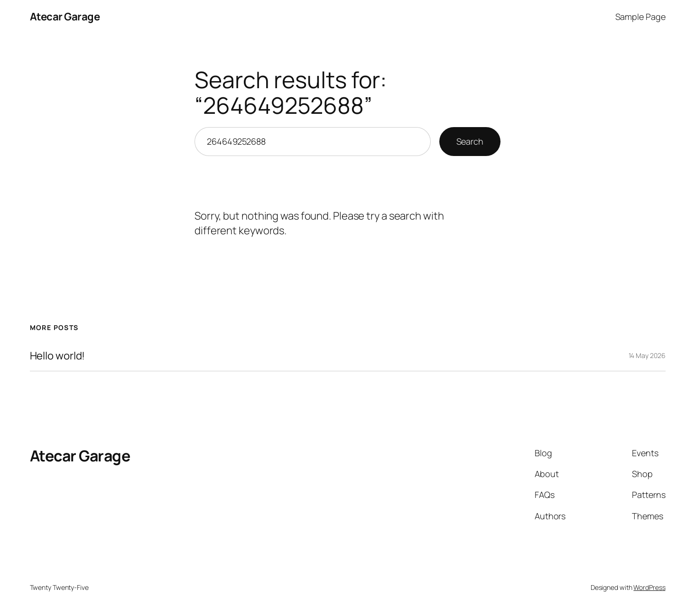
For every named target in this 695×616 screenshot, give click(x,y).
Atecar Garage (65, 17)
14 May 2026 (647, 355)
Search (470, 141)
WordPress (649, 587)
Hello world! (58, 356)
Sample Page (640, 17)
